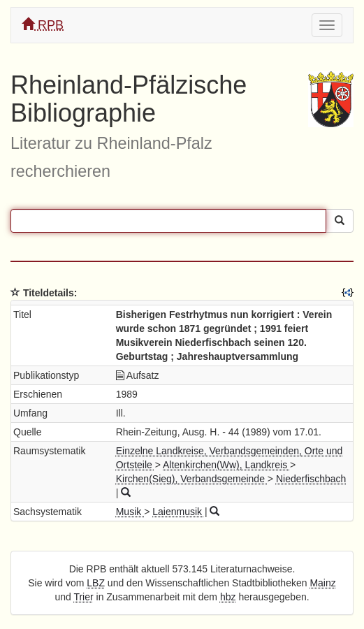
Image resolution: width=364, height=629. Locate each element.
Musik (130, 512)
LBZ (96, 583)
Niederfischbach (311, 479)
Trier (83, 597)
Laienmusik (179, 512)
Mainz (322, 583)
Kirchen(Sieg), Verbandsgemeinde (192, 479)
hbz (228, 597)
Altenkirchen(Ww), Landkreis (226, 465)
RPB (43, 25)
